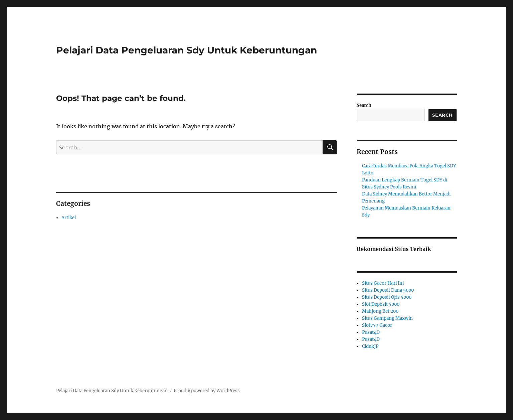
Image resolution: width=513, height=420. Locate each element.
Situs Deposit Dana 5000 (388, 290)
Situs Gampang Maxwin (387, 318)
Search (364, 105)
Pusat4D (371, 332)
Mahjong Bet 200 (380, 311)
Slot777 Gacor (377, 325)
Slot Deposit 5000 (381, 304)
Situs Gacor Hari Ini (383, 283)
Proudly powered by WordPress (207, 391)
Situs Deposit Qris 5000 (387, 297)
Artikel (69, 218)
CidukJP (370, 346)
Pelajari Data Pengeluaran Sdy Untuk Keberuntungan (187, 50)
